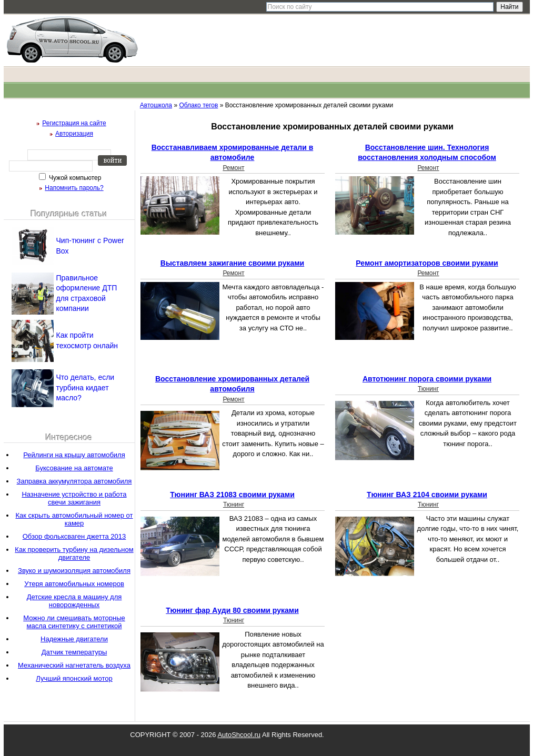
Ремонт (233, 168)
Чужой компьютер (74, 178)
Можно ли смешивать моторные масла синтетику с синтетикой (74, 622)
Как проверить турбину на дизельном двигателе (74, 553)
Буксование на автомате (74, 468)
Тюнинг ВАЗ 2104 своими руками (427, 495)
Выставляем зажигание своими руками (232, 263)
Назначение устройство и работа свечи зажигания (74, 498)
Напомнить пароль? (74, 188)
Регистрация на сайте (74, 123)
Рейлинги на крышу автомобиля (74, 455)
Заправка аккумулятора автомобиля (74, 481)
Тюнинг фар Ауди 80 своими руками (232, 610)
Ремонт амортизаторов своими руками (427, 263)
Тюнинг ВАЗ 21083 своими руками (232, 495)
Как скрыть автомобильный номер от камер (74, 519)
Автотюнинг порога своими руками (427, 379)
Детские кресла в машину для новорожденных (74, 601)
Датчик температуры (74, 652)
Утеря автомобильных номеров (74, 584)
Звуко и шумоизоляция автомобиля (74, 571)
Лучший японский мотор (74, 678)
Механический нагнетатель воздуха (74, 665)
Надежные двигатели (74, 639)
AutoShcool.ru (239, 735)
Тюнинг (428, 389)
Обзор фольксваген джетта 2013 (74, 536)
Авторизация (74, 134)
